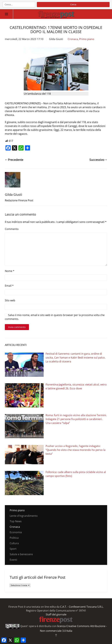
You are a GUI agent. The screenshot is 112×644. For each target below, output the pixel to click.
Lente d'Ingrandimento (24, 516)
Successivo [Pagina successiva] (98, 160)
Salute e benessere (21, 554)
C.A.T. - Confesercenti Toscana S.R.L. (82, 607)
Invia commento (17, 327)
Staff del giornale (56, 614)
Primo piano (87, 39)
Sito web (10, 300)
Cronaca (73, 39)
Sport (13, 549)
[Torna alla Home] (56, 14)
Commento (12, 229)
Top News (16, 521)
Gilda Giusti (56, 39)
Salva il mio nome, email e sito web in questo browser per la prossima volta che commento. (55, 317)
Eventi (13, 560)
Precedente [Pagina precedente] (14, 160)
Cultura (14, 543)
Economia (16, 532)
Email (9, 286)
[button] (6, 14)
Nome (10, 271)
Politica (14, 538)
